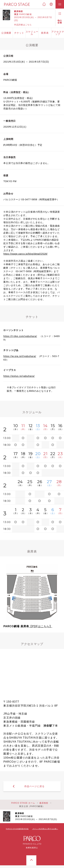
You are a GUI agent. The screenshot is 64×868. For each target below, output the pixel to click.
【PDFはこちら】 (41, 626)
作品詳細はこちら (23, 25)
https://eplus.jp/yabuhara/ (19, 376)
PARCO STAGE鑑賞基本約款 (17, 829)
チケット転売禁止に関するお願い (45, 829)
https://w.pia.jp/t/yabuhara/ (20, 356)
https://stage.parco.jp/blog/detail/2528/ (25, 254)
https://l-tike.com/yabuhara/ (20, 336)
